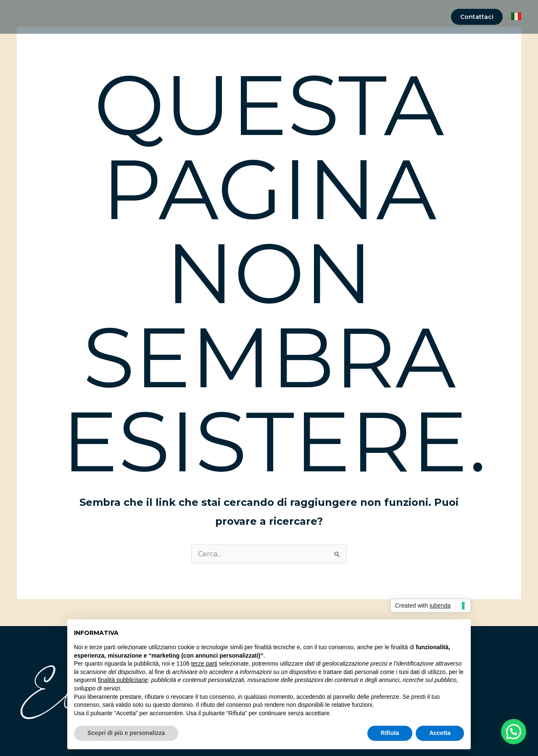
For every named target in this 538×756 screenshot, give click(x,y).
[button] (477, 17)
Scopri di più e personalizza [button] (126, 733)
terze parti (204, 663)
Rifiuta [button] (390, 733)
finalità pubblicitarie (123, 680)
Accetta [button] (440, 733)
